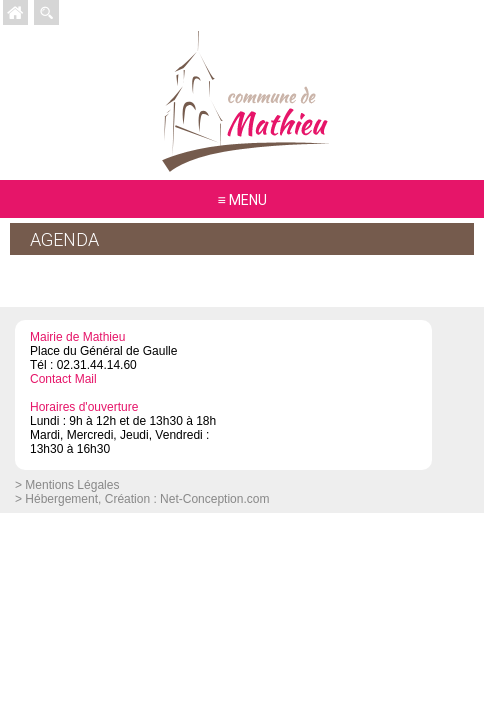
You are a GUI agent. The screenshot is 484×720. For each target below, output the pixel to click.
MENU (248, 200)
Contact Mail (63, 379)
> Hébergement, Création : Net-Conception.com (142, 499)
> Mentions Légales (67, 485)
